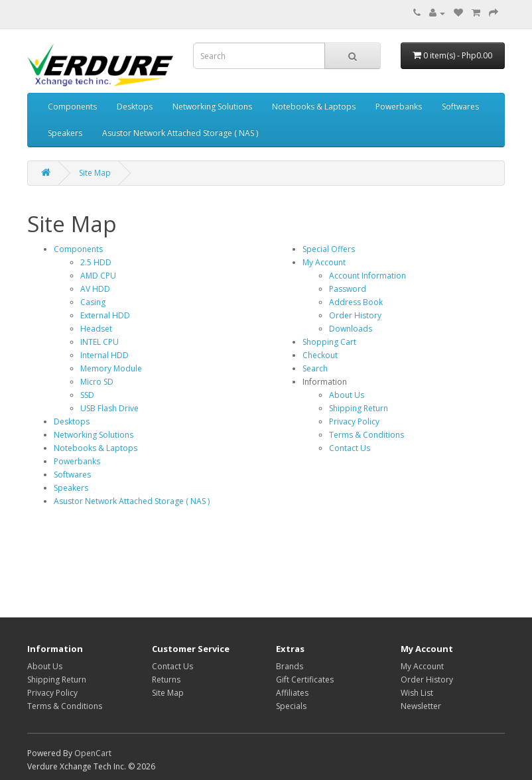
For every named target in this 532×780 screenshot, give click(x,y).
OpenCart (93, 753)
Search (315, 368)
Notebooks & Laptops (314, 106)
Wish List (417, 693)
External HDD (105, 315)
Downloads (351, 329)
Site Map (95, 173)
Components (72, 106)
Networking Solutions (212, 106)
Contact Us (350, 448)
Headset (96, 329)
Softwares (460, 106)
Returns (166, 680)
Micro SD (97, 382)
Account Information (367, 276)
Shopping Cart (329, 342)
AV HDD (95, 289)
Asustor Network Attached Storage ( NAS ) (180, 133)
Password (348, 289)
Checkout (320, 355)
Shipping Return (359, 408)
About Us (347, 395)
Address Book (356, 302)
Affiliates (292, 693)
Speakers (65, 133)
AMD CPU (98, 276)
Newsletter (421, 706)
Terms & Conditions (366, 435)
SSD (87, 395)
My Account (324, 262)
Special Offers (329, 249)
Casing (93, 302)
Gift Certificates (305, 680)
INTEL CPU (100, 342)
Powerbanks (399, 106)
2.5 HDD (96, 262)
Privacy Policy (354, 422)
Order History (355, 315)
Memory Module (111, 368)
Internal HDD (104, 355)
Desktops (135, 106)
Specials (291, 706)
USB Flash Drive (109, 408)
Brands (290, 666)
